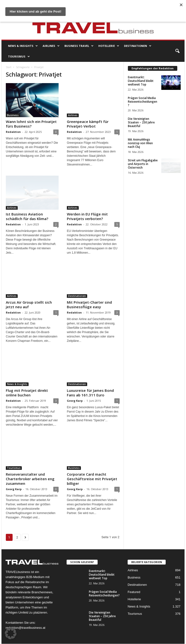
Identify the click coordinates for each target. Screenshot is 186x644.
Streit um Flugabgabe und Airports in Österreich (143, 164)
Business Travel (79, 46)
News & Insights (23, 46)
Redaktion (13, 132)
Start (9, 67)
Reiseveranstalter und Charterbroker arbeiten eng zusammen (30, 479)
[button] (177, 51)
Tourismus (19, 57)
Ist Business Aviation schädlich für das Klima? (27, 216)
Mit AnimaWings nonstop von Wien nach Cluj (140, 143)
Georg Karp (75, 401)
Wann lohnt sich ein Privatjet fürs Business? (31, 124)
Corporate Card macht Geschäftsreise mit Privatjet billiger (92, 479)
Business (13, 115)
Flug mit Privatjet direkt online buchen (27, 393)
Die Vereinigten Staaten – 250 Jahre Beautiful (141, 122)
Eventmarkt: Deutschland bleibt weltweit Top (141, 81)
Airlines (51, 46)
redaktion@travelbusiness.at (25, 628)
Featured (134, 592)
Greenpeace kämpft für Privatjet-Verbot (88, 124)
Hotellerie (109, 46)
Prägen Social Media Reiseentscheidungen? (143, 102)
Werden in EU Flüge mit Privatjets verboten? (87, 216)
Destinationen (138, 46)
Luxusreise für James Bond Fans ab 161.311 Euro (90, 393)
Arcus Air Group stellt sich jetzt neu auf (29, 304)
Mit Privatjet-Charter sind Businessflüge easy (89, 304)
